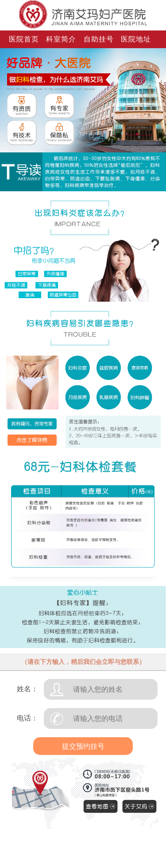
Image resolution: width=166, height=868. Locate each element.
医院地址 (136, 39)
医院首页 (24, 39)
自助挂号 (99, 39)
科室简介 (61, 39)
